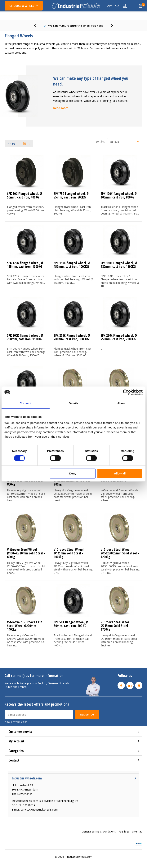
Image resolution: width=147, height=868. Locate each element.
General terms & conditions (99, 831)
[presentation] (37, 26)
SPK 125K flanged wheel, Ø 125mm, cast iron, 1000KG (25, 265)
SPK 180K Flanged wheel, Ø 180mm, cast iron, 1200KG (119, 265)
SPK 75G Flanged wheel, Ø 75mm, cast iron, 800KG (71, 195)
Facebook (121, 684)
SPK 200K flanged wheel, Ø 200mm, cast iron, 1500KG (25, 337)
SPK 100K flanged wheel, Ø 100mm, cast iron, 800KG (119, 195)
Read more (61, 108)
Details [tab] (73, 403)
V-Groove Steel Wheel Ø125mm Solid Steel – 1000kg (69, 553)
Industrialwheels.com (79, 857)
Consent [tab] (26, 403)
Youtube (139, 684)
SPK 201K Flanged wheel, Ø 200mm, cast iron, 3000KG (72, 337)
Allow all (120, 473)
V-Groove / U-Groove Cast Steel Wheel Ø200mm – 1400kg (24, 626)
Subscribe (87, 714)
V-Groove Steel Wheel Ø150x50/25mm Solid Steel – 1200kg (120, 553)
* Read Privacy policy (16, 722)
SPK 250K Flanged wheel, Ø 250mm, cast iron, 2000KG (119, 337)
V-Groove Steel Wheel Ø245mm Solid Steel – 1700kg (116, 626)
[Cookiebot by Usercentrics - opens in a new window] (126, 392)
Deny (73, 473)
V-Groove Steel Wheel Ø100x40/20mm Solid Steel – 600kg (26, 553)
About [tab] (122, 403)
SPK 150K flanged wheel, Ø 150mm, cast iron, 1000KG (72, 265)
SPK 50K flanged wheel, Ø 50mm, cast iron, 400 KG (71, 624)
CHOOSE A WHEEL (22, 6)
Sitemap (137, 831)
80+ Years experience (76, 26)
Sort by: (100, 142)
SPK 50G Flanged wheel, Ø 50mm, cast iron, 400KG (24, 195)
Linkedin (130, 684)
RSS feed (124, 831)
